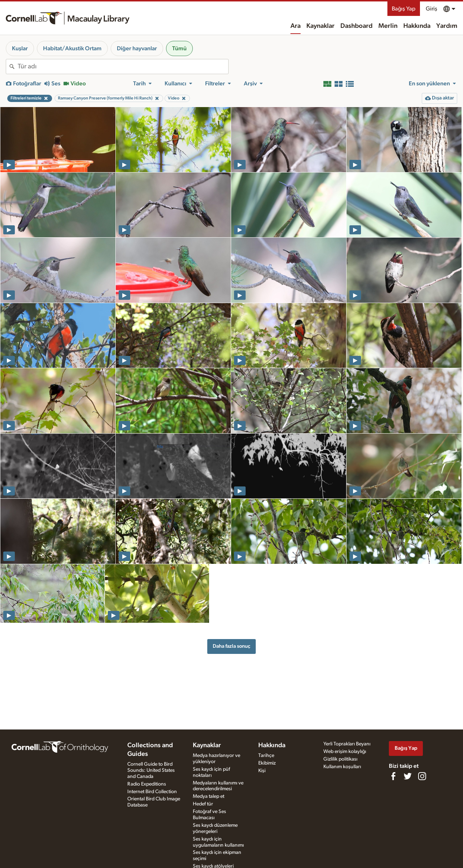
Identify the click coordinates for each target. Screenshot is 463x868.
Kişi (262, 771)
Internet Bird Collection (152, 792)
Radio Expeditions (147, 784)
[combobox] (123, 67)
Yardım (447, 26)
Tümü (179, 48)
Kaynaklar (320, 26)
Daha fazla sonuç (231, 646)
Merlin (388, 26)
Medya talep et (209, 796)
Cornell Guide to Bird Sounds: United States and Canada (151, 770)
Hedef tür (203, 804)
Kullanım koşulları (342, 767)
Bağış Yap (404, 9)
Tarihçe (266, 756)
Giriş (432, 9)
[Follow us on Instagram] (422, 776)
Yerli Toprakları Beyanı (347, 744)
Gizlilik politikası (340, 759)
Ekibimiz (267, 763)
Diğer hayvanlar (137, 48)
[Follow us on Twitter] (408, 776)
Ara (296, 26)
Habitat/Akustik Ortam (72, 48)
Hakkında (417, 26)
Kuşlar (20, 48)
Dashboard (356, 26)
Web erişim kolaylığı (345, 752)
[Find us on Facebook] (393, 776)
